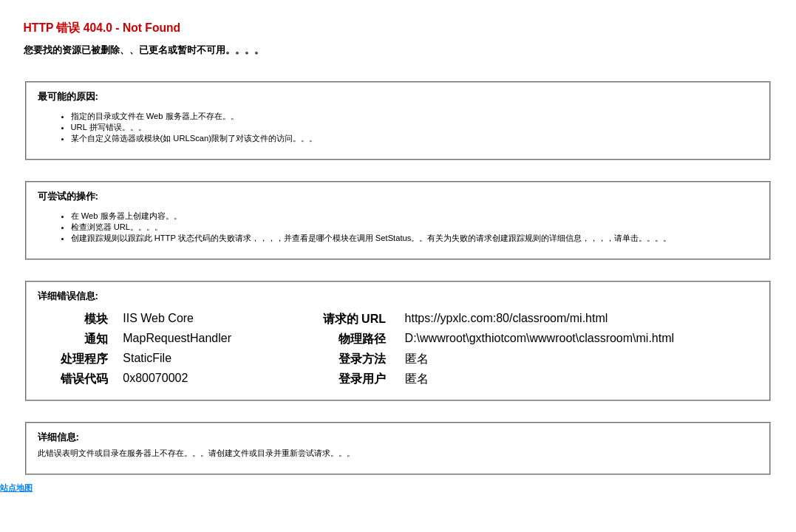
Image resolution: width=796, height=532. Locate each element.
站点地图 (16, 488)
